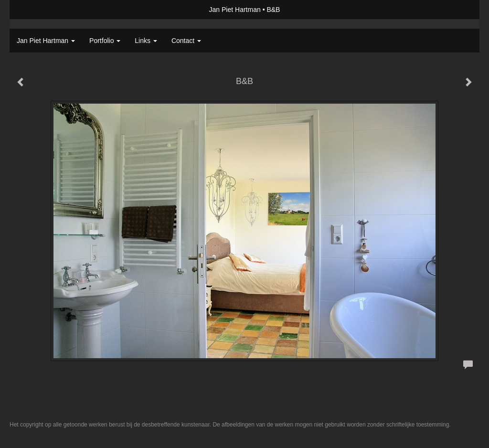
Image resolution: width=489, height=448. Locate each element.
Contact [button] (186, 41)
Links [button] (146, 41)
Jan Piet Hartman (235, 10)
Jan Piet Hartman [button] (46, 41)
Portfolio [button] (105, 41)
